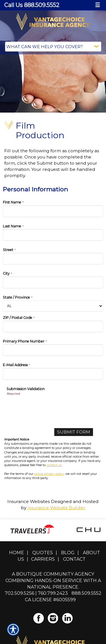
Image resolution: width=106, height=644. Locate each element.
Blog (68, 553)
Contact (74, 559)
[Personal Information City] (53, 282)
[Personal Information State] (53, 306)
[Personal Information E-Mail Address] (53, 374)
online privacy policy (49, 474)
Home (17, 553)
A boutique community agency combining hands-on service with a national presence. (53, 581)
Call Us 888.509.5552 (32, 5)
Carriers (43, 559)
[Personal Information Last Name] (53, 235)
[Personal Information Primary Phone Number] (53, 350)
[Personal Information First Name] (53, 211)
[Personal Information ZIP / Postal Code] (53, 327)
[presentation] (49, 407)
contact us (54, 465)
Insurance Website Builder (56, 508)
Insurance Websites (29, 501)
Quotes (43, 553)
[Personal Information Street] (53, 259)
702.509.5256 (20, 593)
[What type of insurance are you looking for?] (53, 47)
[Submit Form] (74, 432)
